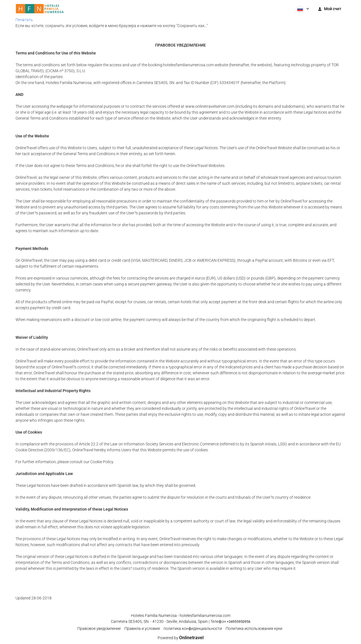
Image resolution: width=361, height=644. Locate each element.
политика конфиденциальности (193, 628)
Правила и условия (142, 628)
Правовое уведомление (99, 628)
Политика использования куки (254, 628)
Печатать (24, 20)
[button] (303, 8)
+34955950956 (239, 622)
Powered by (181, 638)
